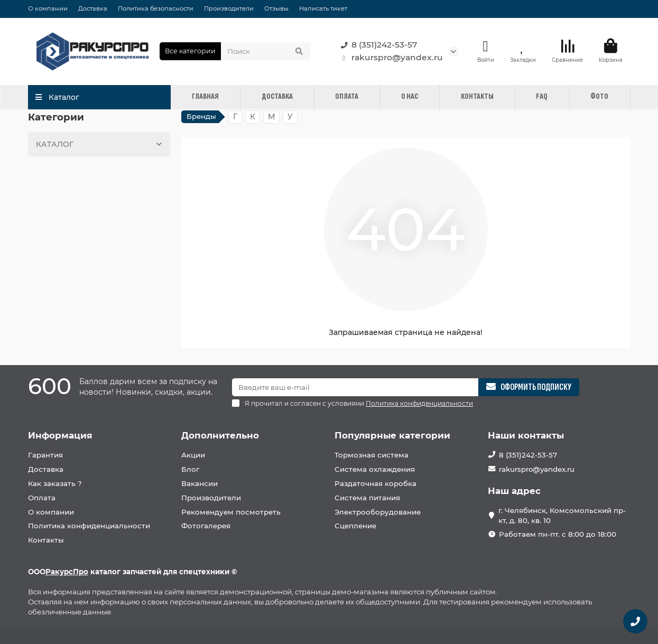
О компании (48, 8)
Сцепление (355, 526)
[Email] (355, 387)
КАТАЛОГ (101, 144)
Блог (190, 469)
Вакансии (200, 483)
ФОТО (599, 96)
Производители (229, 8)
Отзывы (276, 8)
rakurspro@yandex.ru (390, 58)
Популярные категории (392, 435)
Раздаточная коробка (376, 483)
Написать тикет (323, 8)
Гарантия (45, 455)
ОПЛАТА (347, 96)
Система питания (367, 498)
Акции (193, 455)
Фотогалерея (206, 526)
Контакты (46, 540)
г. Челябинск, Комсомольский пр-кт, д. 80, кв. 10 (562, 515)
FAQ (542, 96)
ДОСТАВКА (277, 96)
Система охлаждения (375, 469)
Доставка (93, 8)
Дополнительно (220, 435)
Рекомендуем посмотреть (231, 512)
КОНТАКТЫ (477, 96)
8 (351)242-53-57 (377, 45)
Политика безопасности (156, 8)
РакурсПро (67, 572)
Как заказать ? (55, 483)
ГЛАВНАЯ (205, 96)
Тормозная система (372, 455)
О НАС (410, 96)
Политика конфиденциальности (89, 526)
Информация (60, 435)
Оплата (42, 498)
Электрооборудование (378, 512)
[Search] (265, 51)
